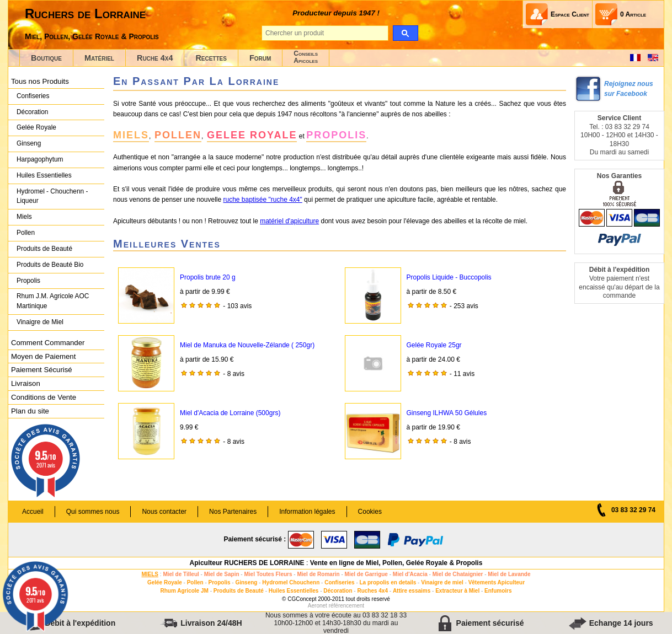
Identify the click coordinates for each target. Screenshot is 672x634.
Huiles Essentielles (44, 175)
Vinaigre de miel (442, 582)
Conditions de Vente (44, 397)
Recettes (211, 58)
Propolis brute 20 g (208, 277)
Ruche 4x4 (155, 58)
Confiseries (33, 96)
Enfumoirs (498, 591)
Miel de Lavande (509, 574)
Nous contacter (164, 512)
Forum (260, 58)
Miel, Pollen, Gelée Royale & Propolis (92, 36)
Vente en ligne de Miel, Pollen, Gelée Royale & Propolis (396, 563)
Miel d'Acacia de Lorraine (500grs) (230, 413)
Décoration (32, 112)
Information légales (307, 512)
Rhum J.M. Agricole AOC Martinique (53, 301)
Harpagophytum (40, 159)
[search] (405, 33)
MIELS (131, 135)
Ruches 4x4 (372, 591)
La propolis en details (388, 582)
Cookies (370, 512)
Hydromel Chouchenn (291, 582)
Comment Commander (48, 343)
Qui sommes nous (93, 512)
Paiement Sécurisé (42, 370)
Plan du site (30, 411)
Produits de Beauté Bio (50, 265)
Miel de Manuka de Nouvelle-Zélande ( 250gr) (247, 345)
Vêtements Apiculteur (497, 582)
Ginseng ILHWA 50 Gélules (447, 413)
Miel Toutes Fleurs (268, 574)
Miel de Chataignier (458, 574)
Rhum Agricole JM (184, 591)
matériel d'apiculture (289, 221)
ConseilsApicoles (306, 57)
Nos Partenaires (233, 512)
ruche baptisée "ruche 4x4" (262, 200)
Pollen (26, 233)
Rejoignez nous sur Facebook (629, 89)
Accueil (33, 512)
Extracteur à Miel (457, 591)
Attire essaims (412, 591)
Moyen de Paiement (43, 356)
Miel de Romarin (318, 574)
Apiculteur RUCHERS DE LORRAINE (247, 563)
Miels (24, 217)
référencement (346, 606)
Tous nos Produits (40, 81)
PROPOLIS (336, 135)
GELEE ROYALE (252, 135)
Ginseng (29, 143)
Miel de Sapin (222, 574)
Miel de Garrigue (366, 574)
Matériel (99, 58)
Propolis (28, 281)
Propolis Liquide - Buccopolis (449, 277)
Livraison (26, 383)
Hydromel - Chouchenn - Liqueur (52, 196)
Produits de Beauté (44, 249)
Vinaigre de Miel (40, 322)
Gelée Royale (36, 127)
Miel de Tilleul (181, 574)
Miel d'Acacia (410, 574)
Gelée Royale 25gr (434, 345)
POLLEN (178, 135)
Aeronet (318, 606)
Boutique (46, 58)
